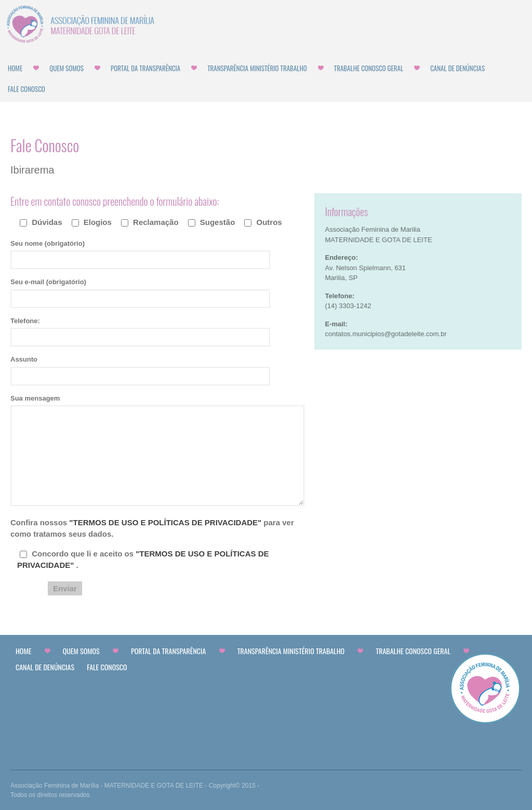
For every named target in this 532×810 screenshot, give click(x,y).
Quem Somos (66, 68)
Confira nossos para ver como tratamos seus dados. (152, 528)
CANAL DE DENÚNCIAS (457, 68)
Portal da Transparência (145, 68)
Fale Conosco (26, 89)
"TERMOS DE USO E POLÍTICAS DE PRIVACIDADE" (166, 522)
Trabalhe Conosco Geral (369, 68)
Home (15, 68)
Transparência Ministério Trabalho (257, 68)
